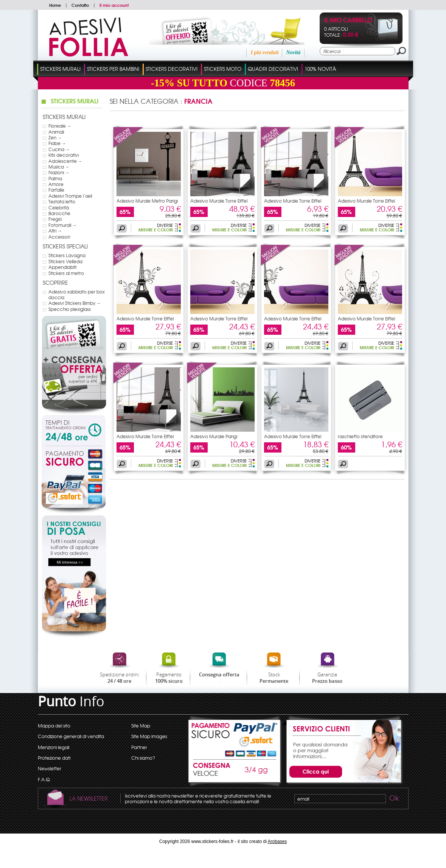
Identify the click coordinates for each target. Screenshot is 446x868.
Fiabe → (57, 143)
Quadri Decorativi (273, 69)
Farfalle (56, 190)
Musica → (59, 167)
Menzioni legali (54, 747)
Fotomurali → (63, 225)
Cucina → (59, 149)
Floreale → (60, 126)
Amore (56, 184)
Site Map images (149, 736)
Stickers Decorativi (172, 69)
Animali (56, 132)
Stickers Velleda (65, 261)
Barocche (59, 213)
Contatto (80, 5)
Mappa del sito (54, 726)
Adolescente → (65, 161)
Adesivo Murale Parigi (214, 436)
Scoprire (55, 283)
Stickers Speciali (65, 246)
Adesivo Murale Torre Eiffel (219, 201)
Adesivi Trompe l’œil (70, 196)
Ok (393, 799)
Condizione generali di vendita (71, 736)
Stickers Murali (60, 69)
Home (55, 5)
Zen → (55, 137)
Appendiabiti (62, 267)
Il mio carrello (348, 21)
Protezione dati (54, 758)
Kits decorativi (64, 155)
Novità (293, 52)
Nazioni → (59, 172)
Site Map (141, 726)
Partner (139, 747)
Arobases (277, 841)
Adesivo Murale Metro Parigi (147, 201)
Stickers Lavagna (67, 255)
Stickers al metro (66, 273)
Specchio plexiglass (70, 309)
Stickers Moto (223, 69)
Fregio (55, 219)
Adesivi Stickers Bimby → (75, 303)
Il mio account (114, 5)
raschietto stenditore (360, 436)
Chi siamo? (143, 758)
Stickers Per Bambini (113, 69)
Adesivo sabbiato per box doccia (77, 294)
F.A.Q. (44, 779)
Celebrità (59, 208)
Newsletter (50, 768)
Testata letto (62, 201)
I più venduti (264, 52)
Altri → (55, 231)
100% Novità (320, 69)
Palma (55, 178)
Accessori (59, 237)
